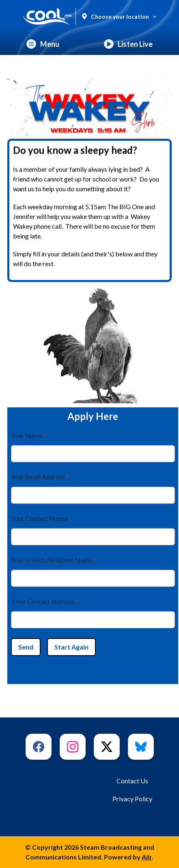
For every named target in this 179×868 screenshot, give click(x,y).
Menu (43, 44)
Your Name (29, 435)
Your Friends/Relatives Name (54, 560)
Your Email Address (40, 477)
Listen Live (128, 44)
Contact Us (132, 781)
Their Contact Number (45, 601)
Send (26, 647)
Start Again (71, 647)
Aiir (147, 857)
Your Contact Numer (40, 518)
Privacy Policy (132, 799)
